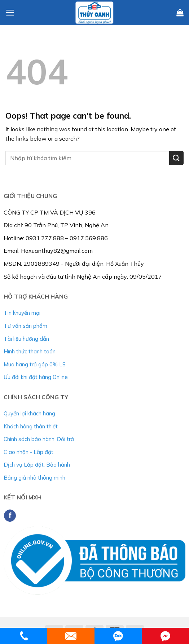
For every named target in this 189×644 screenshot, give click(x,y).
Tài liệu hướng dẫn (26, 339)
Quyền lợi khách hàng (29, 413)
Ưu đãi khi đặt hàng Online (36, 377)
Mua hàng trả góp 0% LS (35, 364)
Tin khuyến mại (22, 313)
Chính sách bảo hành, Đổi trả (39, 439)
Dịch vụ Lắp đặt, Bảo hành (37, 465)
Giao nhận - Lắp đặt (28, 452)
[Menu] (10, 13)
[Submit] (176, 158)
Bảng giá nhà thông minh (34, 478)
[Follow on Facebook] (10, 516)
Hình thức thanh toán (30, 351)
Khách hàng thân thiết (31, 426)
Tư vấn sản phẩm (25, 326)
